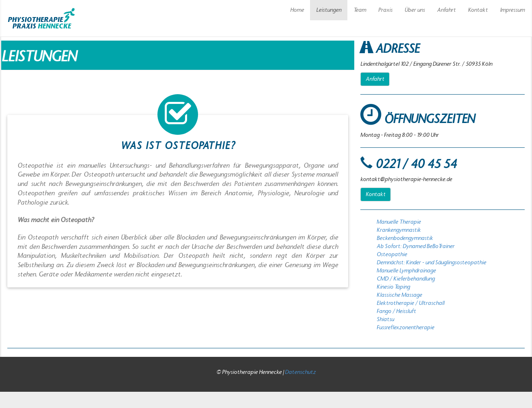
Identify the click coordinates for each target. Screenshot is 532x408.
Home (297, 10)
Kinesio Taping (393, 287)
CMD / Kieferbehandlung (406, 279)
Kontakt (478, 10)
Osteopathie (392, 255)
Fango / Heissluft (396, 311)
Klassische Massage (399, 295)
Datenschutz (300, 372)
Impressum (512, 10)
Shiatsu (385, 319)
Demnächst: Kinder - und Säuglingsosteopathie (431, 263)
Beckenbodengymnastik (405, 238)
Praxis (385, 10)
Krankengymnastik (399, 230)
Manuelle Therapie (399, 222)
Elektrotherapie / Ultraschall (410, 303)
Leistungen (329, 10)
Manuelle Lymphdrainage (406, 271)
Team (360, 10)
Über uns (415, 10)
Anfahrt (446, 10)
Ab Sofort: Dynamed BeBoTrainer (416, 246)
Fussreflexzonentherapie (405, 328)
